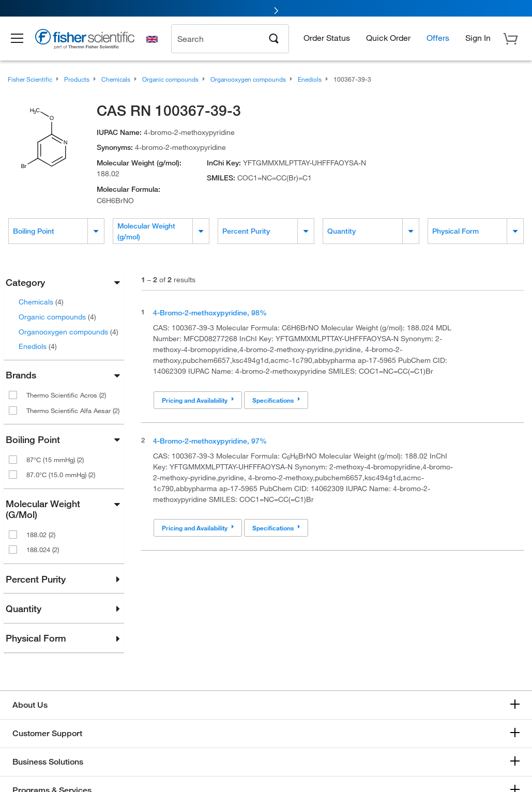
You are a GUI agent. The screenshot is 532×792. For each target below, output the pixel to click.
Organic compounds (57, 317)
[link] (266, 9)
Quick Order (388, 39)
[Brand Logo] (90, 42)
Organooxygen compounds (69, 332)
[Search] (274, 39)
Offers (438, 39)
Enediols (38, 346)
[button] (22, 40)
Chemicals (41, 302)
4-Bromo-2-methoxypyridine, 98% (210, 313)
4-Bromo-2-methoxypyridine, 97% (210, 441)
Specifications (276, 400)
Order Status (327, 39)
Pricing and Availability (198, 400)
